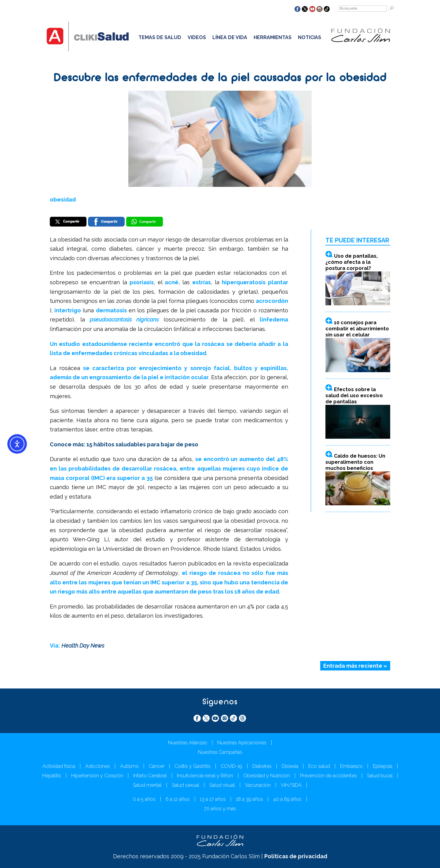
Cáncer (157, 766)
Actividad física (59, 766)
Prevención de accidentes (328, 776)
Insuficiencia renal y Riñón (205, 776)
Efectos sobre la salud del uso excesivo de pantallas (354, 396)
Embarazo (351, 766)
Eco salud (319, 766)
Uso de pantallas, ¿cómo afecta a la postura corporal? (352, 262)
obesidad (63, 200)
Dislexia (290, 766)
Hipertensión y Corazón (97, 776)
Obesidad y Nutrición (267, 776)
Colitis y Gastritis (193, 766)
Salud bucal (380, 776)
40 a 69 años (287, 799)
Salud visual (222, 785)
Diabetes (262, 766)
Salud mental (147, 785)
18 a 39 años (249, 799)
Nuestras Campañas (220, 752)
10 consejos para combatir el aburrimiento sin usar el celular (357, 329)
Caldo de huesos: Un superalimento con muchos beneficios (355, 462)
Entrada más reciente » (355, 666)
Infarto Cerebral (150, 776)
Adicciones (98, 766)
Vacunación (258, 785)
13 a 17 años (213, 799)
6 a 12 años (178, 799)
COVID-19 (231, 766)
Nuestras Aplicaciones (242, 743)
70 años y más (220, 809)
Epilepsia (383, 766)
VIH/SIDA (291, 785)
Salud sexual (185, 785)
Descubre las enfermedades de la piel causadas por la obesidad (220, 78)
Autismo (129, 766)
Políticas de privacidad (296, 856)
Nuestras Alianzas (188, 743)
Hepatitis (52, 776)
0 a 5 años (144, 799)
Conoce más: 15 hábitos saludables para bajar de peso (124, 444)
